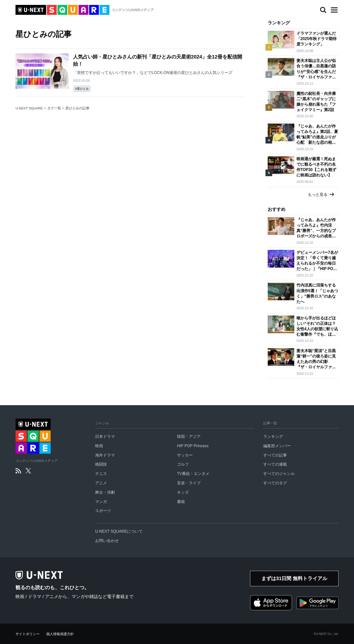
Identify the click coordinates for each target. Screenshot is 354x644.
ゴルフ (183, 464)
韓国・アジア (189, 436)
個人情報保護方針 (60, 634)
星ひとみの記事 (77, 108)
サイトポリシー (28, 634)
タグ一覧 (54, 108)
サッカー (185, 455)
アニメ (101, 483)
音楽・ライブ (189, 483)
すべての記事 (275, 455)
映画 (99, 446)
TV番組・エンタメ (193, 474)
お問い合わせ (107, 541)
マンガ (101, 502)
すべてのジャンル (279, 474)
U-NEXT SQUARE (29, 108)
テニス (101, 474)
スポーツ (103, 511)
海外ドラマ (105, 455)
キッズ (183, 492)
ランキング (273, 436)
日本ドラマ (105, 436)
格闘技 (101, 464)
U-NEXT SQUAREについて (119, 531)
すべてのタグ (275, 483)
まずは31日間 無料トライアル (294, 578)
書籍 (181, 502)
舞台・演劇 (105, 492)
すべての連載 (275, 464)
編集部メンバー (277, 446)
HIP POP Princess (193, 446)
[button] (334, 10)
